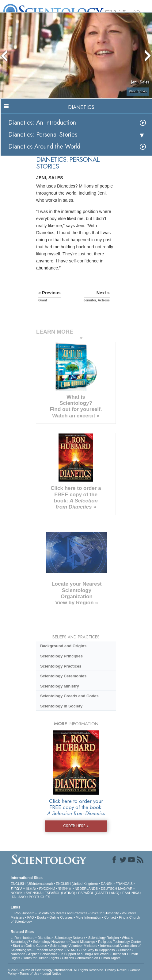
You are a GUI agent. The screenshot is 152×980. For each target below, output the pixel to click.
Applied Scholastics (43, 954)
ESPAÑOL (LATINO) (60, 893)
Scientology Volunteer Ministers (74, 946)
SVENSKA (34, 893)
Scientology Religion (104, 938)
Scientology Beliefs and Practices (62, 913)
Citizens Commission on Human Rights (91, 958)
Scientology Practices (61, 666)
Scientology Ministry (60, 686)
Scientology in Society (61, 706)
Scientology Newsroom (50, 942)
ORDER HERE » (76, 826)
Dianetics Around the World (44, 147)
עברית (16, 888)
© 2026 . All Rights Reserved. (56, 970)
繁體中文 (65, 889)
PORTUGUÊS (39, 897)
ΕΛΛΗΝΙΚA (131, 893)
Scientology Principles (61, 656)
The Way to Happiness (98, 950)
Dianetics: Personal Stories (43, 135)
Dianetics (44, 938)
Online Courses (61, 917)
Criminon (124, 950)
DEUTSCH (109, 889)
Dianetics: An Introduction (42, 123)
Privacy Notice (116, 970)
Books (42, 917)
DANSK (107, 884)
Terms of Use (30, 974)
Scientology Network (70, 938)
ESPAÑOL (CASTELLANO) (99, 893)
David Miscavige (83, 942)
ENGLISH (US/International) (32, 884)
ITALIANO (18, 897)
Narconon (18, 954)
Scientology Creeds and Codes (69, 696)
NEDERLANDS (86, 889)
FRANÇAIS (124, 884)
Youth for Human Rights (41, 958)
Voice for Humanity (104, 913)
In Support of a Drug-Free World (84, 954)
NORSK (17, 893)
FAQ (31, 917)
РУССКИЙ (47, 889)
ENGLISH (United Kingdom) (77, 884)
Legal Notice (52, 974)
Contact (110, 917)
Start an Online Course (30, 946)
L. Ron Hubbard (23, 913)
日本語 (31, 889)
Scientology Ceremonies (63, 676)
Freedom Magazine (49, 950)
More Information (88, 917)
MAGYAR (125, 889)
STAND (72, 950)
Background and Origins (63, 646)
